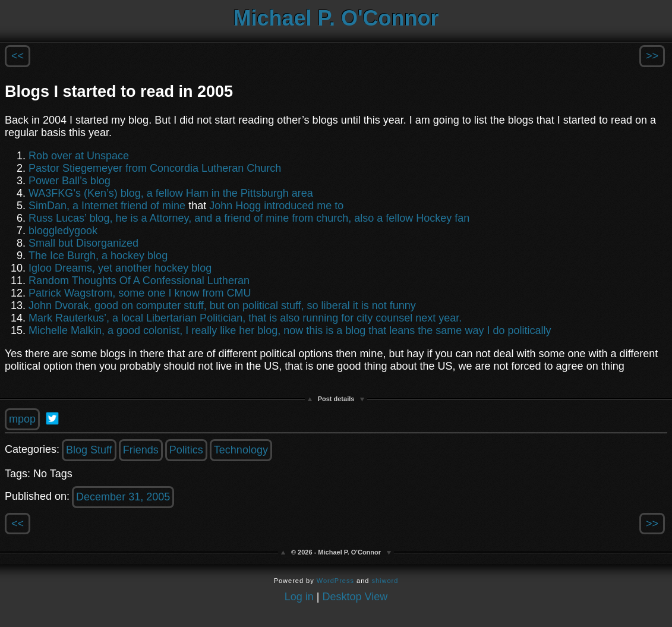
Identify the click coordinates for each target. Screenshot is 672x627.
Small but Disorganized (83, 243)
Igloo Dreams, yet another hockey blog (120, 268)
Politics (186, 450)
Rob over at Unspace (79, 156)
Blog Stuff (89, 450)
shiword (385, 581)
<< (18, 56)
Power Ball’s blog (70, 181)
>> (652, 56)
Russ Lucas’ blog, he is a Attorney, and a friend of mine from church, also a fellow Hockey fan (249, 218)
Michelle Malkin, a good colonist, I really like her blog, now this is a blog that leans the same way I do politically (290, 330)
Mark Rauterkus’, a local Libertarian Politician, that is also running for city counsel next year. (245, 318)
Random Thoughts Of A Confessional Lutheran (139, 281)
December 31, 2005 (123, 497)
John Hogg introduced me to (276, 206)
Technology (241, 450)
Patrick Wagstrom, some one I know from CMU (140, 293)
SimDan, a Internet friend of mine (107, 206)
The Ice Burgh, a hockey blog (98, 256)
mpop (22, 419)
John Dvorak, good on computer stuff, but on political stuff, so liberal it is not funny (222, 305)
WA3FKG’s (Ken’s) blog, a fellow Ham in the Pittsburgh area (171, 193)
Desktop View (355, 597)
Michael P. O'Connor (336, 18)
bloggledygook (63, 231)
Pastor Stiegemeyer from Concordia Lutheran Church (155, 168)
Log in (299, 597)
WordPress (335, 581)
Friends (141, 450)
